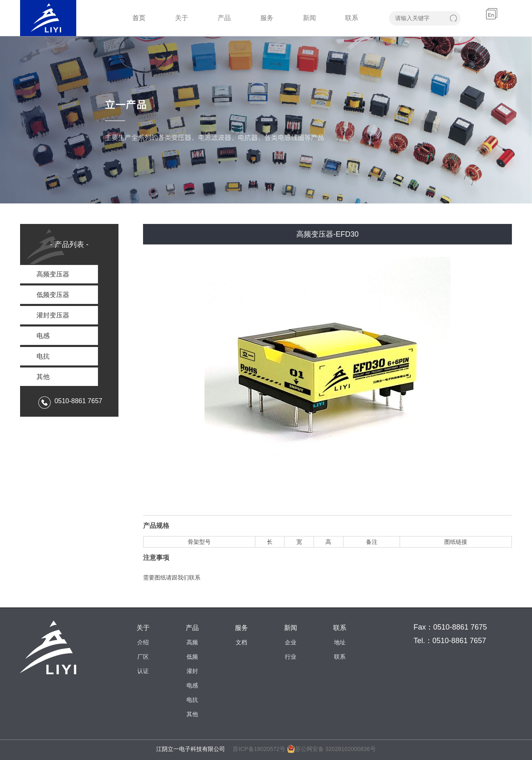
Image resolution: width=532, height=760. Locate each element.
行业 (291, 657)
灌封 (192, 671)
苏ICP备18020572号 (259, 749)
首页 (139, 18)
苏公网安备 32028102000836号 (331, 749)
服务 (267, 18)
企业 (291, 642)
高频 (192, 642)
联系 (352, 18)
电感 (192, 685)
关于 (182, 18)
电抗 (192, 700)
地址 (340, 642)
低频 (192, 657)
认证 (143, 671)
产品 (224, 18)
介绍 (143, 642)
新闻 (309, 18)
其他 (192, 714)
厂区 (143, 657)
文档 (241, 642)
